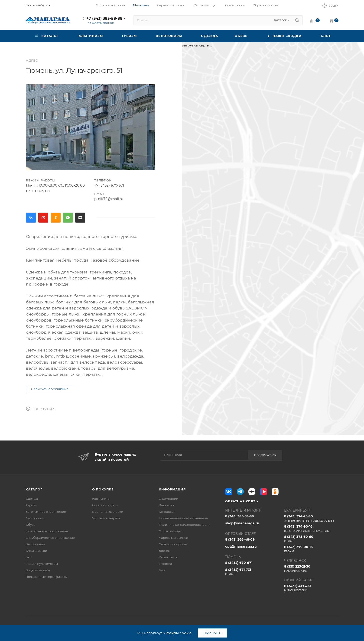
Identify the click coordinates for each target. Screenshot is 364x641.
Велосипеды (35, 544)
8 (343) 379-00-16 (311, 549)
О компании (169, 499)
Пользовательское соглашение (183, 518)
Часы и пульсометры (42, 564)
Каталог (34, 489)
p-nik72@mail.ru (109, 199)
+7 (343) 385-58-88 (104, 18)
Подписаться (265, 455)
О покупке (103, 489)
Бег (28, 557)
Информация (172, 489)
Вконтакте (31, 218)
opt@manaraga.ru (241, 546)
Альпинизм (35, 518)
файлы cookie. (179, 633)
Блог (162, 570)
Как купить (101, 499)
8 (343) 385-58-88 (239, 516)
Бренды (165, 551)
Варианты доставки (108, 512)
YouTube (43, 218)
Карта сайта (168, 557)
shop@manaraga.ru (242, 523)
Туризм (31, 505)
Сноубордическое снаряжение (50, 538)
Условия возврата (106, 518)
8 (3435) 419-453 (311, 588)
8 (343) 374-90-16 (311, 529)
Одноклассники (56, 218)
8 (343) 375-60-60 (311, 539)
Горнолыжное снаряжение (47, 531)
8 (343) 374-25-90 (311, 518)
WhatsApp (68, 218)
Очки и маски (36, 551)
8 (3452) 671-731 (252, 572)
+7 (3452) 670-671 (109, 185)
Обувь (30, 525)
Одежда (32, 499)
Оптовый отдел (171, 531)
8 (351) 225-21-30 (311, 569)
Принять (212, 633)
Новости (165, 564)
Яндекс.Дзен (80, 218)
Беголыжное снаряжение (46, 512)
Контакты (166, 512)
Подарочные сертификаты (46, 577)
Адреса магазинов (173, 538)
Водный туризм (38, 570)
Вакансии (167, 505)
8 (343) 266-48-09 (240, 539)
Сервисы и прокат (173, 544)
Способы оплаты (105, 505)
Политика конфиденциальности (184, 525)
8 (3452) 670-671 (239, 563)
